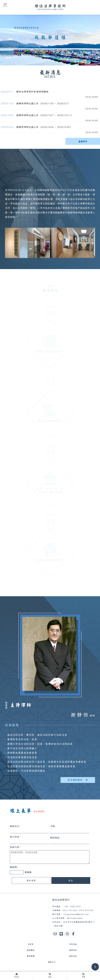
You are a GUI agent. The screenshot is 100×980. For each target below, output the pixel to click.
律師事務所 (19, 969)
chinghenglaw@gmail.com (76, 914)
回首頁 (31, 944)
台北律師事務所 (34, 969)
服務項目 (73, 950)
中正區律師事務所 (51, 969)
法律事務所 (67, 969)
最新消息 (73, 956)
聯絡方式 (52, 962)
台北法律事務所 (81, 969)
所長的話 (73, 944)
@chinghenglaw (75, 918)
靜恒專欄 (31, 956)
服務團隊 (31, 950)
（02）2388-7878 (72, 906)
